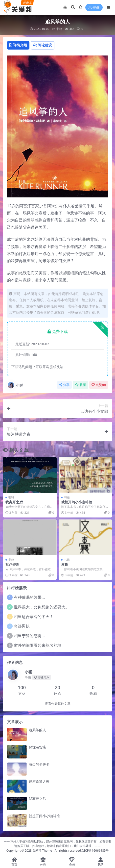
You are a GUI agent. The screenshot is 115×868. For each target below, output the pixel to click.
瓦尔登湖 (12, 564)
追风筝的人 (37, 730)
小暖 (15, 385)
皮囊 (65, 564)
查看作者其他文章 (58, 704)
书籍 (59, 29)
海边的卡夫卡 (39, 764)
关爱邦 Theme (42, 851)
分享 (64, 385)
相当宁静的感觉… (29, 636)
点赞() (99, 385)
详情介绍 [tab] (18, 45)
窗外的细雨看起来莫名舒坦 (38, 645)
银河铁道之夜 (39, 781)
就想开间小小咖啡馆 (77, 502)
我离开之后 (14, 502)
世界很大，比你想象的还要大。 (42, 607)
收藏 (80, 385)
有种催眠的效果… (29, 597)
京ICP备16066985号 (95, 851)
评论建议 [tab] (43, 45)
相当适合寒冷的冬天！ (34, 617)
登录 (94, 8)
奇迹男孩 (22, 626)
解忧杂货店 (37, 747)
